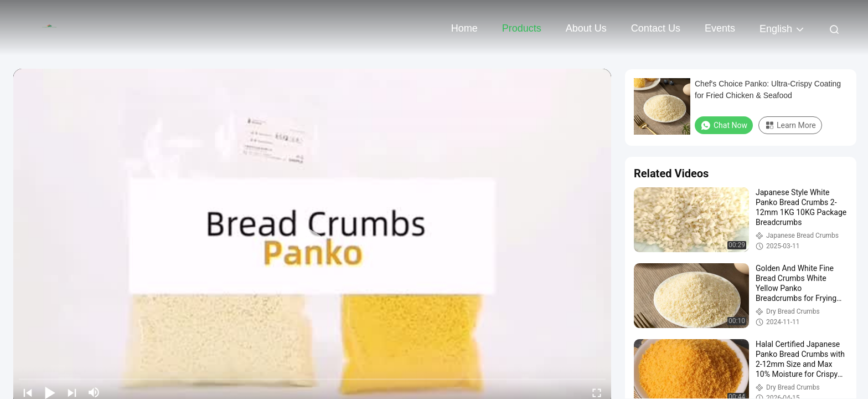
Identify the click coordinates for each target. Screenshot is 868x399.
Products (522, 28)
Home (464, 28)
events (720, 28)
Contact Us (656, 28)
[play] (312, 237)
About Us (586, 28)
